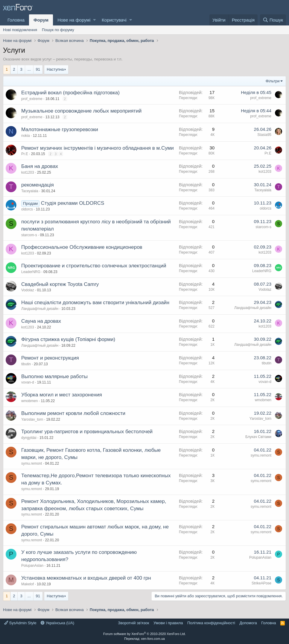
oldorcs (27, 209)
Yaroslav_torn (32, 419)
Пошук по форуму (58, 30)
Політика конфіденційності (211, 623)
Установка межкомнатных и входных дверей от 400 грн (86, 578)
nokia (26, 136)
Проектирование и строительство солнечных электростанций (94, 266)
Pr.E (25, 154)
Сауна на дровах (41, 321)
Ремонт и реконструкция (50, 358)
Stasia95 (264, 135)
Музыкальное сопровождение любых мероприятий (81, 111)
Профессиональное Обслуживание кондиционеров (82, 247)
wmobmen (29, 401)
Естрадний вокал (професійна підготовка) (70, 93)
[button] (94, 20)
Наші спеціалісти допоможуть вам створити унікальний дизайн (95, 303)
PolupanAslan (32, 566)
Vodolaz (28, 290)
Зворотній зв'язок (133, 623)
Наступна (55, 69)
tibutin (26, 364)
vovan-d (28, 382)
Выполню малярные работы (54, 376)
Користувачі (114, 20)
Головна (16, 20)
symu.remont (32, 463)
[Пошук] (273, 20)
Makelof (28, 584)
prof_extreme (32, 99)
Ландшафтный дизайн (40, 309)
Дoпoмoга (248, 623)
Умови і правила (168, 623)
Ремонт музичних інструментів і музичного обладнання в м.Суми (98, 148)
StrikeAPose (261, 583)
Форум (41, 20)
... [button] (29, 69)
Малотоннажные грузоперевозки (60, 129)
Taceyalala (30, 191)
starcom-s (29, 235)
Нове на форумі (74, 20)
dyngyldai (29, 438)
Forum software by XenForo (144, 634)
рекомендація (38, 185)
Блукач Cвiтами (258, 437)
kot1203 (28, 172)
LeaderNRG (31, 272)
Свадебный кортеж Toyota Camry (60, 284)
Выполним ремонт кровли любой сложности (73, 413)
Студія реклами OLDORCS (73, 203)
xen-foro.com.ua (153, 639)
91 (38, 69)
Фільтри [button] (273, 81)
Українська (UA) (57, 623)
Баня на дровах (40, 166)
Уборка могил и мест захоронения (62, 395)
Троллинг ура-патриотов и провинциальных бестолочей (87, 432)
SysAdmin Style (20, 623)
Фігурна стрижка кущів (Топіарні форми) (68, 339)
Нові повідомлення (20, 30)
